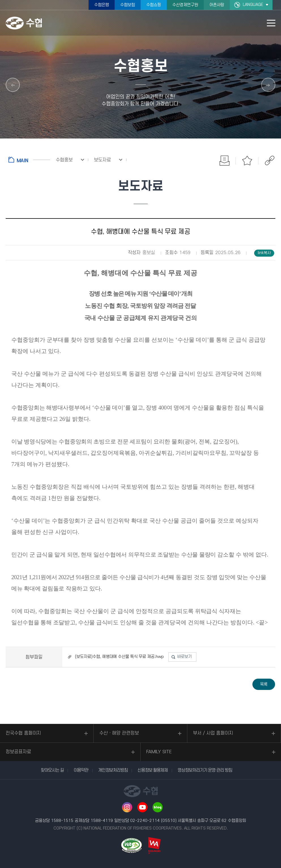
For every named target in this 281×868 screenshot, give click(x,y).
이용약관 (81, 770)
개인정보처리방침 (113, 770)
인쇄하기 (224, 161)
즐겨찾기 (247, 161)
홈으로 (29, 160)
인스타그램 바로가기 (127, 807)
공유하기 (270, 161)
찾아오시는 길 (52, 770)
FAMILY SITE (159, 752)
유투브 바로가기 (142, 807)
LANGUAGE (253, 5)
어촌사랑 (217, 5)
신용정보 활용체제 (153, 770)
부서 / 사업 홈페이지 (213, 733)
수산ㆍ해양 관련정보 (119, 733)
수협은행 (102, 5)
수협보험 (128, 5)
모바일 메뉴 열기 (271, 23)
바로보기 (185, 657)
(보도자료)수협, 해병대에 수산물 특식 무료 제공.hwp (119, 657)
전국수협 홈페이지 (23, 733)
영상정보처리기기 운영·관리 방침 (205, 770)
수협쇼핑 (154, 5)
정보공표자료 (18, 752)
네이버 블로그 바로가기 (158, 807)
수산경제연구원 (185, 5)
